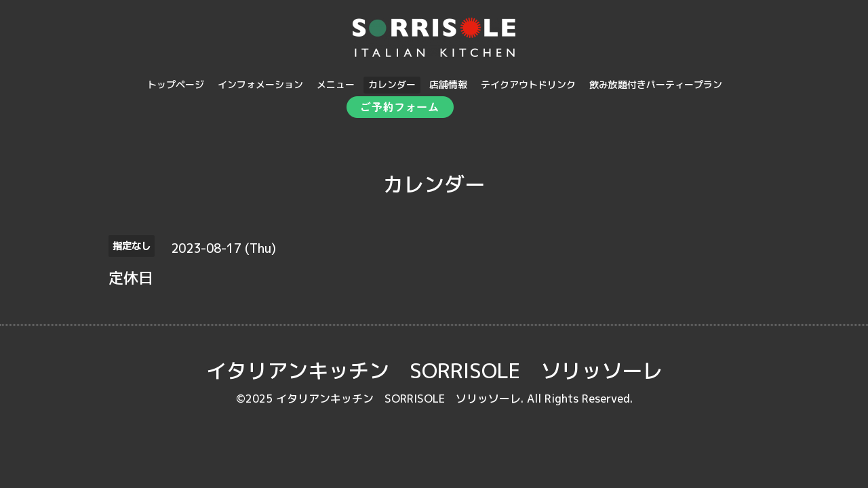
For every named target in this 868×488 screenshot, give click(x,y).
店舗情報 (448, 84)
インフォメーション (260, 84)
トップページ (176, 84)
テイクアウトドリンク (528, 84)
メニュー (336, 84)
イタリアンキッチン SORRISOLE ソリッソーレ (434, 371)
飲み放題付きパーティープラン (656, 84)
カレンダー (392, 84)
